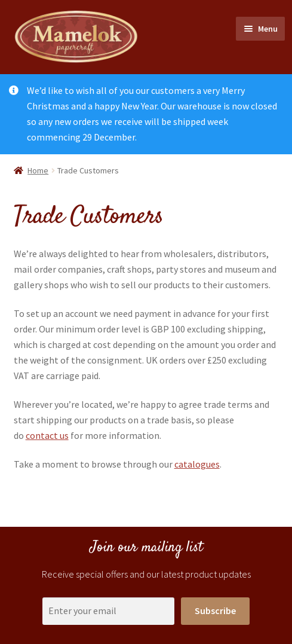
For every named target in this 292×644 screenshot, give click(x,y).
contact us (47, 435)
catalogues (197, 464)
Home (38, 170)
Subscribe (215, 611)
